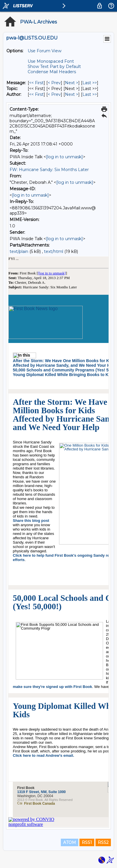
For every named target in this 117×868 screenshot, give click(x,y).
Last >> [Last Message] (90, 83)
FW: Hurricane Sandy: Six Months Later (49, 170)
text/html (54, 251)
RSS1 (87, 842)
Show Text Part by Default (54, 67)
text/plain (19, 251)
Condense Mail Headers (52, 72)
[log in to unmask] (64, 157)
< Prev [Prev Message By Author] (54, 94)
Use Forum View (45, 51)
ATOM (70, 842)
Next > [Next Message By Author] (72, 94)
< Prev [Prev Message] (54, 83)
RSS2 (103, 842)
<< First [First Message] (36, 83)
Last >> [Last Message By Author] (90, 94)
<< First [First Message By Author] (36, 94)
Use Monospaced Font (51, 61)
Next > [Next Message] (72, 83)
